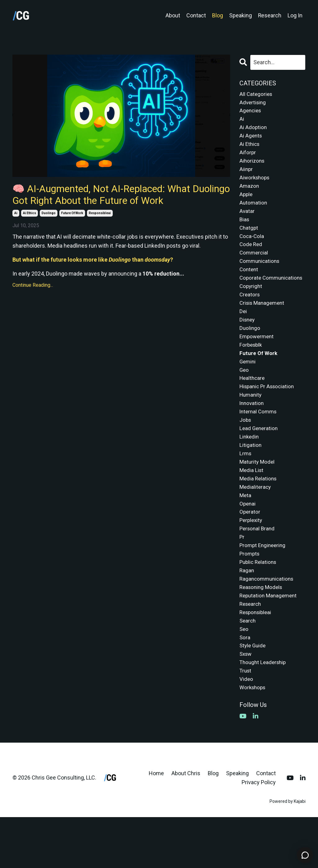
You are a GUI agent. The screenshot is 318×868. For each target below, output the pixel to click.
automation (254, 211)
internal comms (259, 443)
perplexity (252, 559)
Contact (196, 15)
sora (245, 684)
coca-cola (252, 246)
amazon (250, 193)
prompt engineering (264, 586)
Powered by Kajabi (288, 852)
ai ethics (30, 230)
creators (250, 318)
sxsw (246, 702)
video (246, 729)
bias (245, 228)
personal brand (258, 568)
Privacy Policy (259, 833)
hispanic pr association (269, 416)
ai (16, 230)
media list (252, 505)
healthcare (253, 407)
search (248, 666)
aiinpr (246, 175)
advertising (253, 103)
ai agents (251, 139)
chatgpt (249, 237)
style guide (253, 693)
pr (242, 577)
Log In (295, 15)
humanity (251, 425)
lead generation (259, 461)
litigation (251, 479)
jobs (246, 452)
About (173, 15)
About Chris (186, 824)
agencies (251, 112)
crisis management (263, 327)
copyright (251, 309)
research (251, 648)
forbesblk (252, 371)
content (249, 282)
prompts (250, 595)
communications (261, 273)
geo (244, 398)
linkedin (250, 470)
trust (246, 720)
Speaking (240, 15)
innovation (252, 434)
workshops (254, 738)
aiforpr (248, 157)
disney (248, 345)
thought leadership (264, 711)
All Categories (257, 94)
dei (243, 336)
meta (246, 532)
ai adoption (253, 130)
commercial (254, 264)
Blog (217, 15)
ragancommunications (268, 621)
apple (246, 202)
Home (156, 824)
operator (250, 550)
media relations (259, 514)
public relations (259, 604)
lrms (246, 487)
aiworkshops (256, 184)
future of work (72, 230)
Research (270, 15)
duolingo (49, 230)
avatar (247, 220)
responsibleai (100, 230)
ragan (247, 613)
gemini (248, 389)
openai (248, 541)
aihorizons (253, 166)
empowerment (258, 362)
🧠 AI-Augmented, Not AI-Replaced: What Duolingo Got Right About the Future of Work (114, 203)
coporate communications (261, 295)
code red (251, 255)
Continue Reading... (33, 302)
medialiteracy (256, 523)
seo (244, 675)
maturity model (258, 496)
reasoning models (262, 630)
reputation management (270, 639)
